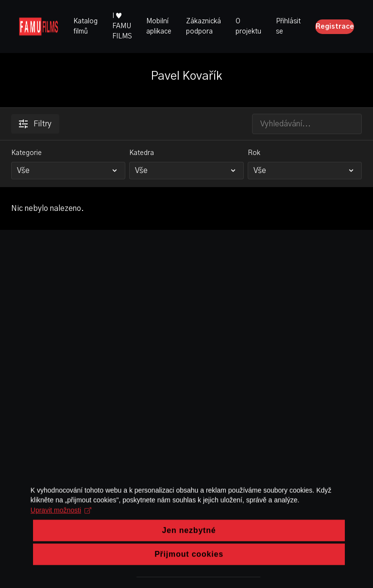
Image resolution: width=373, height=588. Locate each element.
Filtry (35, 124)
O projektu (248, 26)
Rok (254, 153)
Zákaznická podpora (203, 26)
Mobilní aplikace (159, 26)
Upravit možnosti (59, 530)
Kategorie (26, 153)
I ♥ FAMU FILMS (122, 26)
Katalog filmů (85, 26)
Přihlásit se (288, 26)
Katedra (142, 153)
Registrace (335, 27)
